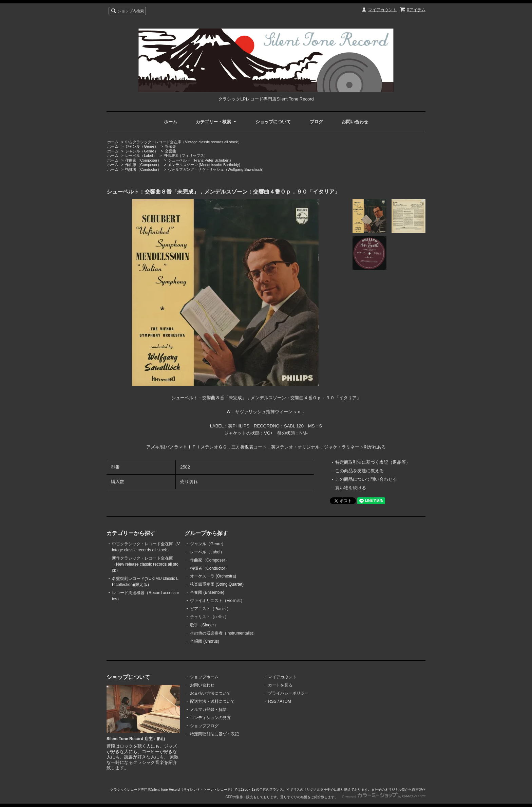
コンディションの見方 (210, 718)
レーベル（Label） (141, 155)
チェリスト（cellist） (209, 617)
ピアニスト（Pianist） (210, 609)
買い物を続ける (351, 488)
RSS (272, 701)
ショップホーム (204, 677)
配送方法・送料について (212, 701)
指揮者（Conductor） (143, 169)
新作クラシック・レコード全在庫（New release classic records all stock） (145, 564)
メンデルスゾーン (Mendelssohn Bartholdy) (204, 165)
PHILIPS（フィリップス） (186, 155)
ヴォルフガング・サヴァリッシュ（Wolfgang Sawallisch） (217, 169)
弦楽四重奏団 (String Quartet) (217, 584)
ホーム (170, 122)
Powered (384, 797)
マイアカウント (382, 10)
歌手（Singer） (204, 625)
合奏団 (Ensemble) (207, 592)
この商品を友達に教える (359, 471)
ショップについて (273, 122)
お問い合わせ (355, 122)
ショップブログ (204, 726)
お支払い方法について (210, 693)
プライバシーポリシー (288, 693)
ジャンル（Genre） (142, 146)
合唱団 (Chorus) (205, 641)
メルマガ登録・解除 (208, 710)
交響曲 (170, 151)
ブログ (316, 122)
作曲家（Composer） (143, 160)
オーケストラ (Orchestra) (213, 576)
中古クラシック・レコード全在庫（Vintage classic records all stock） (183, 142)
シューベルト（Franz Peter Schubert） (201, 160)
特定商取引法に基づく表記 (214, 734)
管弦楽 (170, 146)
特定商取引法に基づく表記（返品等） (373, 462)
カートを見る (280, 685)
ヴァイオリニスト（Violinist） (217, 601)
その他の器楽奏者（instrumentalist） (223, 633)
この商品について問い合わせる (366, 479)
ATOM (285, 701)
